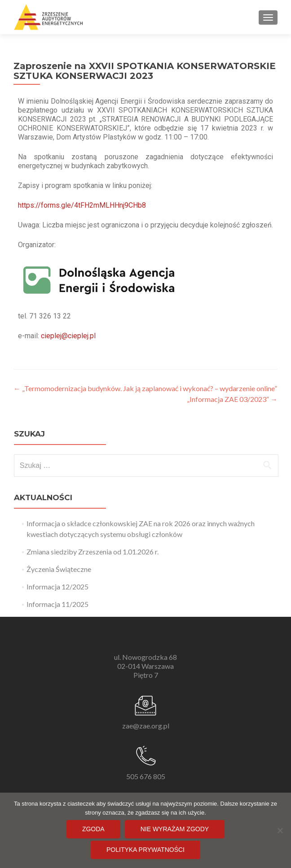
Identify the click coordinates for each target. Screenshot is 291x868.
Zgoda (93, 829)
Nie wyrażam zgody (175, 829)
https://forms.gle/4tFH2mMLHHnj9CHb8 (82, 205)
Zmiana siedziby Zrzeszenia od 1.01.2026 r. (93, 552)
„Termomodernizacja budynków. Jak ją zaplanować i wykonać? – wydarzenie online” (145, 388)
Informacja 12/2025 (57, 587)
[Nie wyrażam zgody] (280, 830)
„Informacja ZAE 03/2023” (232, 399)
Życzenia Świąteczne (59, 569)
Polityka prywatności (145, 850)
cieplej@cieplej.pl (68, 336)
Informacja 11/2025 (57, 604)
